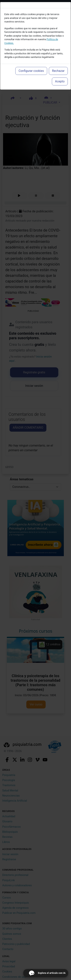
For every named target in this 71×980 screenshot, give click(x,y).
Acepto (60, 81)
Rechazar (58, 71)
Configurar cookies (31, 71)
